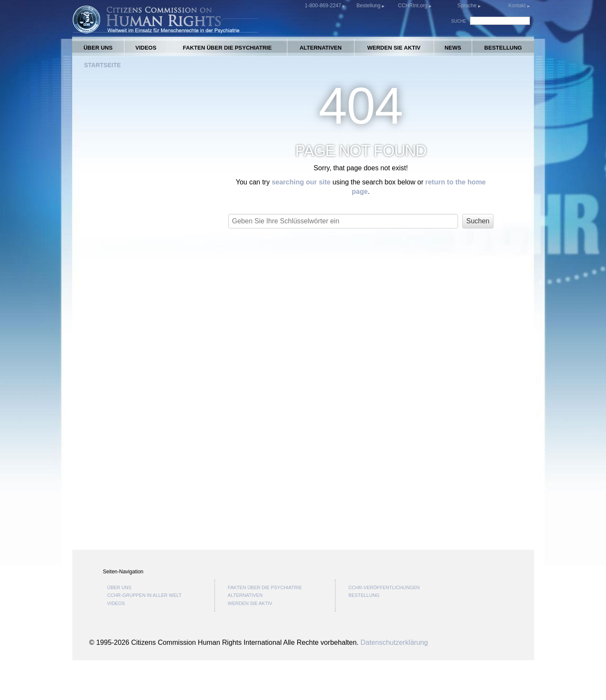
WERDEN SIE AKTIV (394, 48)
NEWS (453, 48)
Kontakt (517, 6)
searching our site (301, 182)
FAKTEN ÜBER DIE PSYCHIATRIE (228, 48)
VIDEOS (146, 48)
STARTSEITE (103, 65)
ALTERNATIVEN (320, 48)
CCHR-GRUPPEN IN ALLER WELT (145, 635)
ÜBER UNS (98, 48)
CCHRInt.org (413, 6)
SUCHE (459, 21)
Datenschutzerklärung (394, 682)
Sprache (467, 6)
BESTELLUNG (503, 48)
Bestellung (369, 6)
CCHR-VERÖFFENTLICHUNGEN (384, 627)
